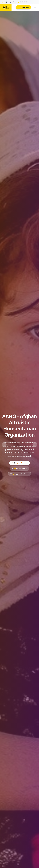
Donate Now (23, 7)
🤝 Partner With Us (19, 468)
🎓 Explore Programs (20, 463)
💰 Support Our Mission (19, 474)
